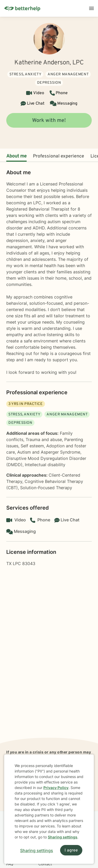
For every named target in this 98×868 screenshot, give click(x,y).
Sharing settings (63, 837)
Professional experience (59, 156)
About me (16, 156)
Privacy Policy (56, 788)
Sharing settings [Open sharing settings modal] (37, 850)
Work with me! (49, 121)
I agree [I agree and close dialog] (71, 850)
